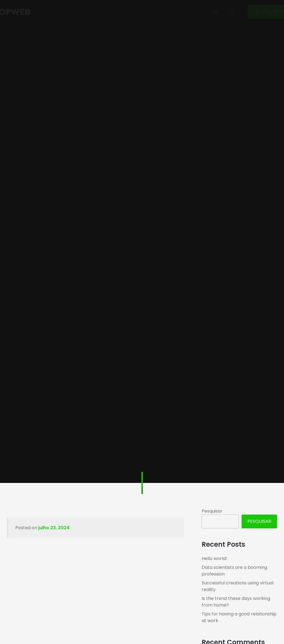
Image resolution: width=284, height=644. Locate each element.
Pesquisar (212, 511)
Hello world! (214, 558)
